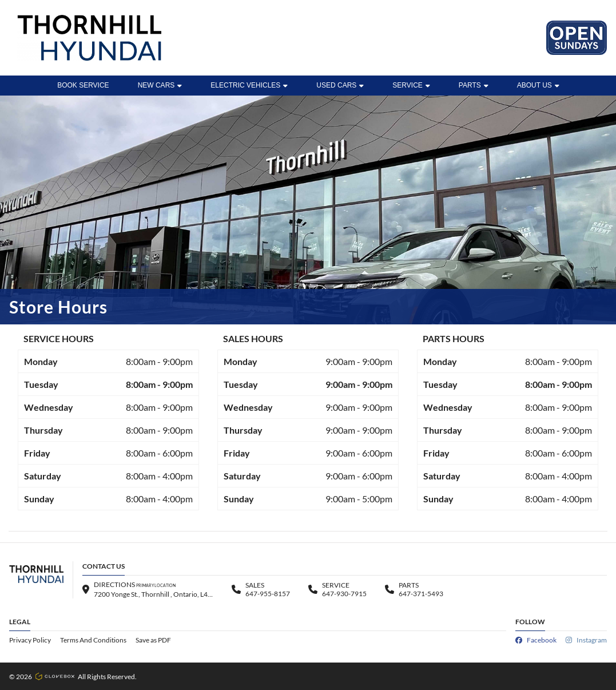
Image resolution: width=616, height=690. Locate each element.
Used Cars (340, 85)
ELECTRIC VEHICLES (249, 85)
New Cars (160, 85)
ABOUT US (538, 85)
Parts (474, 85)
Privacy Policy (30, 640)
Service (411, 85)
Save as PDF (153, 640)
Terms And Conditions (93, 640)
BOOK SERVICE (83, 85)
